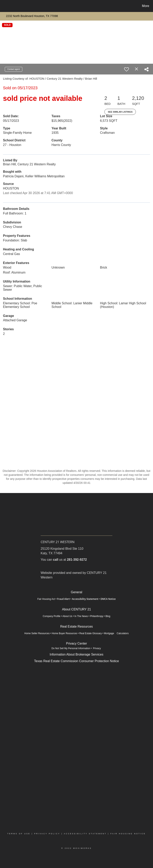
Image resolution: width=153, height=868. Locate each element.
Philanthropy (97, 616)
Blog (108, 616)
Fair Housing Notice (128, 834)
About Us (67, 616)
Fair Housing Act (46, 599)
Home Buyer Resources (64, 633)
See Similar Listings (120, 112)
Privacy (97, 648)
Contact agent (14, 69)
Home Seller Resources (37, 633)
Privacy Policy (47, 834)
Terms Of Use (19, 834)
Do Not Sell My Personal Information (71, 648)
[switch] (127, 69)
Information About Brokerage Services (76, 654)
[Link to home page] (4, 6)
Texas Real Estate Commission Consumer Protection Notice (76, 661)
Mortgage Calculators (116, 633)
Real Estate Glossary (91, 633)
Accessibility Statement (85, 599)
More (146, 6)
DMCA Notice (108, 599)
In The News (81, 616)
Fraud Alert (63, 599)
